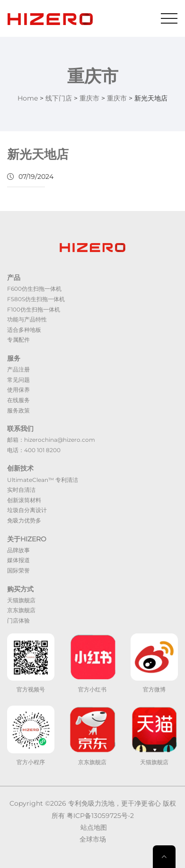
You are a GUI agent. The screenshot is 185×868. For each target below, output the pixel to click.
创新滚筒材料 (24, 500)
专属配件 (18, 340)
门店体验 (18, 620)
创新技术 (20, 468)
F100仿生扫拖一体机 (34, 309)
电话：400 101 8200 (34, 450)
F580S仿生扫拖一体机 (36, 299)
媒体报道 (18, 560)
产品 (14, 278)
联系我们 (20, 429)
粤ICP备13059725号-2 (100, 816)
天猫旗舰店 (21, 600)
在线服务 (18, 400)
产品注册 (18, 369)
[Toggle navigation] (169, 18)
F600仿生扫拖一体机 (34, 289)
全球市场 (93, 839)
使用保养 (18, 390)
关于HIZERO (27, 539)
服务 (14, 358)
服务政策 (18, 410)
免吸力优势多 (24, 520)
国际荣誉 (18, 570)
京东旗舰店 (21, 610)
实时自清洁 (21, 490)
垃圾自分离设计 (27, 510)
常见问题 (18, 380)
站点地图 (94, 827)
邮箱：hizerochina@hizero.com (51, 440)
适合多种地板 (24, 330)
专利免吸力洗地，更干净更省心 (115, 803)
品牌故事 (18, 550)
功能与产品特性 (27, 319)
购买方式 (20, 589)
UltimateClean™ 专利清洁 (43, 480)
